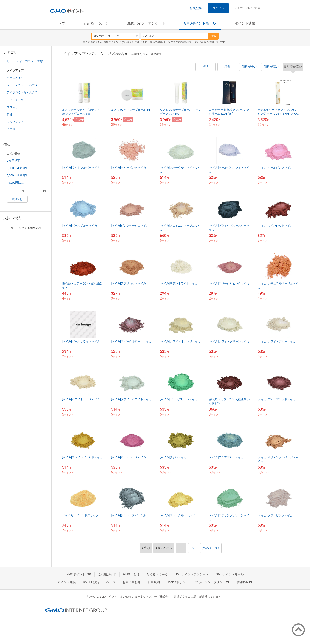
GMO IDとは (131, 574)
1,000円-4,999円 (17, 168)
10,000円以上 (15, 183)
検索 (213, 36)
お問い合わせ (132, 582)
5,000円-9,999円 (17, 175)
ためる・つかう (96, 23)
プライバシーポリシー (212, 582)
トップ (60, 23)
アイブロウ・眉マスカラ (22, 92)
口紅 (10, 114)
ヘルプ (239, 8)
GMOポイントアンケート (146, 23)
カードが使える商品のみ (23, 228)
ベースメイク (15, 78)
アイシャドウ (15, 100)
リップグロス (15, 122)
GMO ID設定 (253, 8)
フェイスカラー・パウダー (24, 85)
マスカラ (12, 107)
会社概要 (244, 582)
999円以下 (13, 161)
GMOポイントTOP (79, 574)
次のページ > (211, 548)
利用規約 (154, 582)
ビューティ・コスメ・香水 (25, 61)
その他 (11, 129)
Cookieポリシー (177, 582)
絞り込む (17, 199)
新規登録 (196, 8)
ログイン (218, 8)
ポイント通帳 (245, 23)
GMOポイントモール (200, 23)
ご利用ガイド (107, 574)
